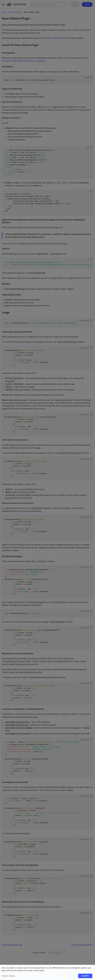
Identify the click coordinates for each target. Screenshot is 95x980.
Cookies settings (8, 976)
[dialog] (47, 972)
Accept (85, 976)
